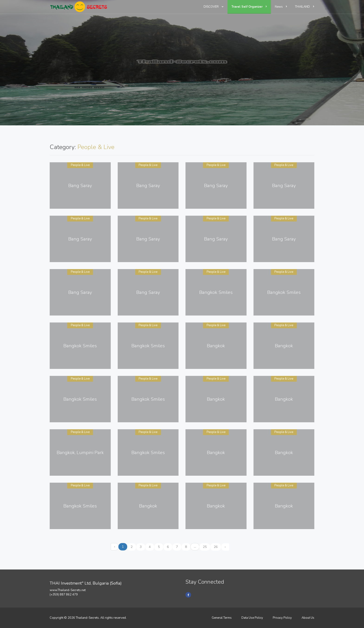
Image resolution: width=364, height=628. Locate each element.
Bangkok (216, 346)
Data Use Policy (252, 618)
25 (205, 547)
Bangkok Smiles (216, 292)
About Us (308, 618)
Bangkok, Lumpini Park (80, 453)
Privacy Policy (282, 618)
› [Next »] (225, 547)
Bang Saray (80, 186)
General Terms (222, 618)
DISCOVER (214, 7)
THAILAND (305, 7)
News (281, 7)
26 (216, 547)
